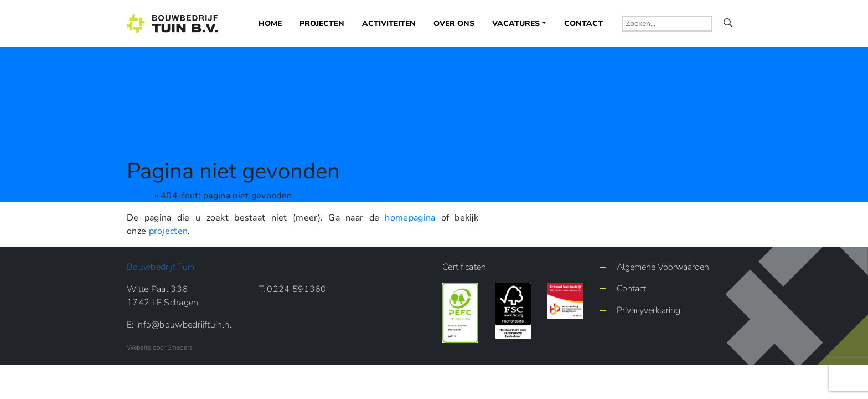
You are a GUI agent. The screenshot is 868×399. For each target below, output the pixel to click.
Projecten (322, 24)
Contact (583, 24)
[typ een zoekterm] (667, 24)
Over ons (454, 24)
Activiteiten (389, 24)
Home (270, 24)
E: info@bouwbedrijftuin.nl (179, 325)
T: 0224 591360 (293, 289)
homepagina (410, 218)
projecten (169, 231)
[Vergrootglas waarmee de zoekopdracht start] (728, 23)
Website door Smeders (160, 347)
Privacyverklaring (649, 310)
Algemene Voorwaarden (663, 267)
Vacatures (516, 24)
